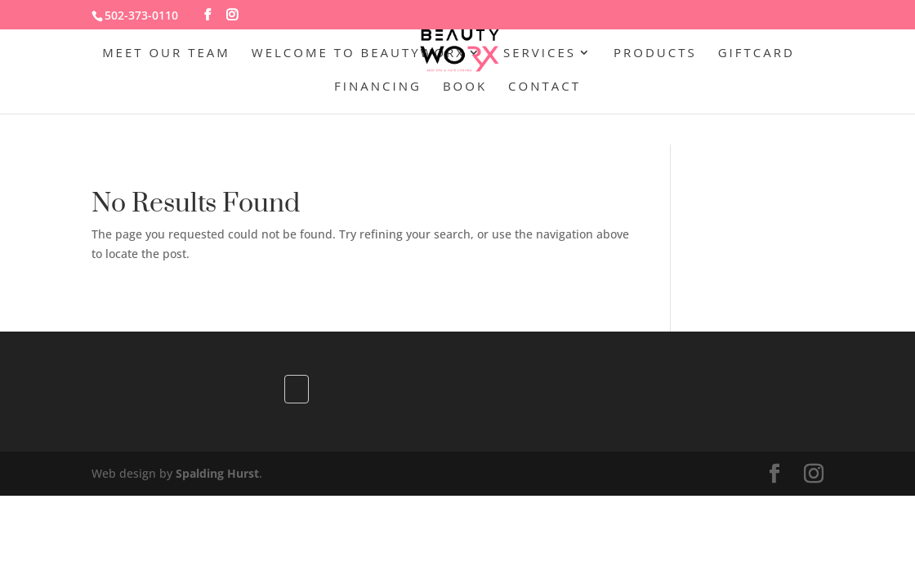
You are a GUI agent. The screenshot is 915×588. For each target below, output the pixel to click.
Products (655, 53)
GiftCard (757, 53)
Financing (378, 87)
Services (540, 53)
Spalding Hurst (217, 473)
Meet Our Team (166, 53)
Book (465, 87)
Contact (545, 87)
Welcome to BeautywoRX (359, 53)
